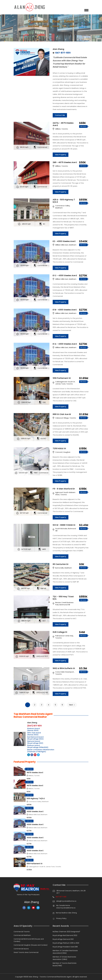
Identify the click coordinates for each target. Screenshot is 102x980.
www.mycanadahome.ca (66, 908)
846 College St (60, 632)
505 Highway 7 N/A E (36, 799)
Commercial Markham (22, 935)
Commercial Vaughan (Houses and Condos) (31, 945)
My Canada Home (63, 905)
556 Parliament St (62, 378)
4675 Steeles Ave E (35, 773)
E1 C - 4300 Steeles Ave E (65, 275)
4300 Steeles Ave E (35, 812)
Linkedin (29, 755)
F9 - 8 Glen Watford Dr (64, 489)
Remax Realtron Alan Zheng (66, 913)
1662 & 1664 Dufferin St (64, 668)
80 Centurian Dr (61, 564)
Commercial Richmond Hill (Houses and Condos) (29, 940)
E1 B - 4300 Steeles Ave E (65, 310)
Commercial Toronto (22, 932)
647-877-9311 (61, 897)
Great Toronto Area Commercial (26, 952)
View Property (61, 155)
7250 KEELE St (59, 448)
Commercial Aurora (21, 949)
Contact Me (60, 115)
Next (72, 705)
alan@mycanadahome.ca (66, 901)
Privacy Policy (61, 918)
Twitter (38, 755)
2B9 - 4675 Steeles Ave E (65, 162)
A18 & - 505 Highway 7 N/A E (64, 201)
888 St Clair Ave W (62, 414)
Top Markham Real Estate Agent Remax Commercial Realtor (33, 715)
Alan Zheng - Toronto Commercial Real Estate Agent (50, 977)
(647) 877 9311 (34, 726)
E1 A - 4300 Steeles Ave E (65, 344)
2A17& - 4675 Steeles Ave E (63, 124)
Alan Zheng (58, 49)
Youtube (35, 755)
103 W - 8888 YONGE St (64, 525)
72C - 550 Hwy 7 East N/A (63, 598)
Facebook (32, 755)
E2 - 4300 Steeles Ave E (64, 241)
